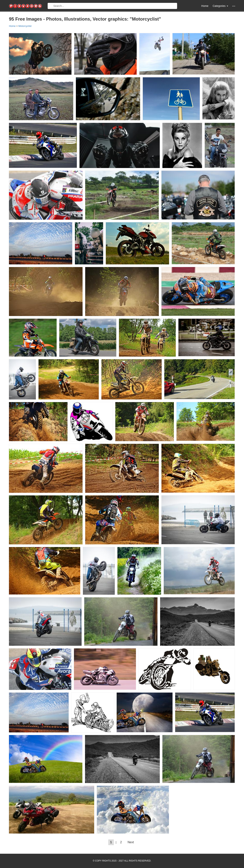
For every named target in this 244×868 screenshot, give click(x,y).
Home (205, 6)
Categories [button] (220, 6)
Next (131, 842)
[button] (234, 6)
